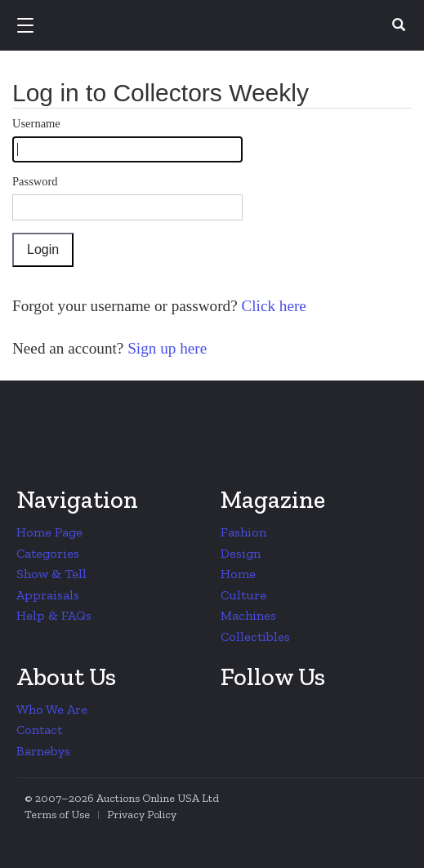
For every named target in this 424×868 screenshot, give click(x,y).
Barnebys (43, 751)
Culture (243, 595)
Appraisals (48, 595)
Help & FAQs (54, 615)
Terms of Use (57, 815)
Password (35, 181)
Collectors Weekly (215, 26)
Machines (248, 615)
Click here (272, 306)
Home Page (49, 532)
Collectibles (255, 637)
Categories (48, 553)
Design (241, 553)
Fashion (243, 532)
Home (238, 574)
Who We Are (52, 709)
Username (36, 123)
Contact (39, 730)
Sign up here (165, 348)
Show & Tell (51, 574)
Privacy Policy (142, 815)
